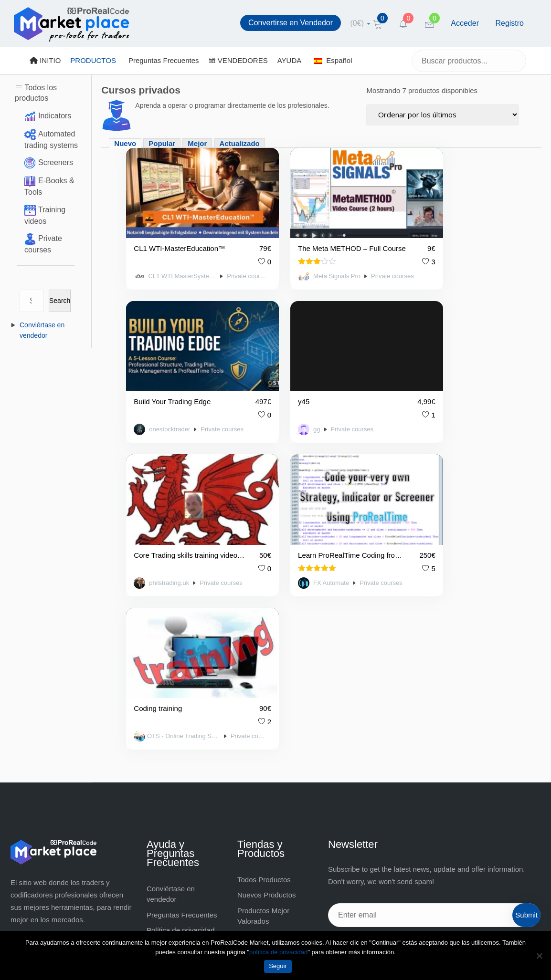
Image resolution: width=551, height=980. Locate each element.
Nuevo (125, 143)
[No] (539, 956)
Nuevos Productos (267, 687)
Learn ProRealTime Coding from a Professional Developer (441, 366)
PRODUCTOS (93, 60)
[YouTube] (387, 751)
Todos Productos (264, 671)
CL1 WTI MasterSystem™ (170, 258)
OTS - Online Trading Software (171, 529)
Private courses (222, 258)
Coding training (158, 501)
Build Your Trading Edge (440, 231)
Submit (526, 707)
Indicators (55, 116)
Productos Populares (270, 728)
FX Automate (434, 394)
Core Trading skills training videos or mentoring (310, 366)
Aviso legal (164, 790)
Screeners (56, 162)
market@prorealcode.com (61, 728)
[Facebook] (338, 751)
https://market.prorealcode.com (69, 741)
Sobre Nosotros (171, 806)
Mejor (197, 143)
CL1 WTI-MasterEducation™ (175, 231)
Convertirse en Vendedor (291, 23)
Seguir (278, 966)
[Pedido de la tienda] (443, 115)
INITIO (45, 60)
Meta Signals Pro (302, 259)
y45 (139, 366)
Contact (159, 821)
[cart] (361, 23)
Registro (509, 23)
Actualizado (240, 143)
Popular (162, 143)
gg (152, 394)
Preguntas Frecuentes (164, 60)
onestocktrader (435, 259)
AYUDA (290, 60)
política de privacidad (278, 952)
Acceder (465, 23)
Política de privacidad (181, 722)
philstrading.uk (301, 394)
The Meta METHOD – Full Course (312, 231)
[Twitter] (362, 751)
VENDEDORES (238, 60)
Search (60, 301)
